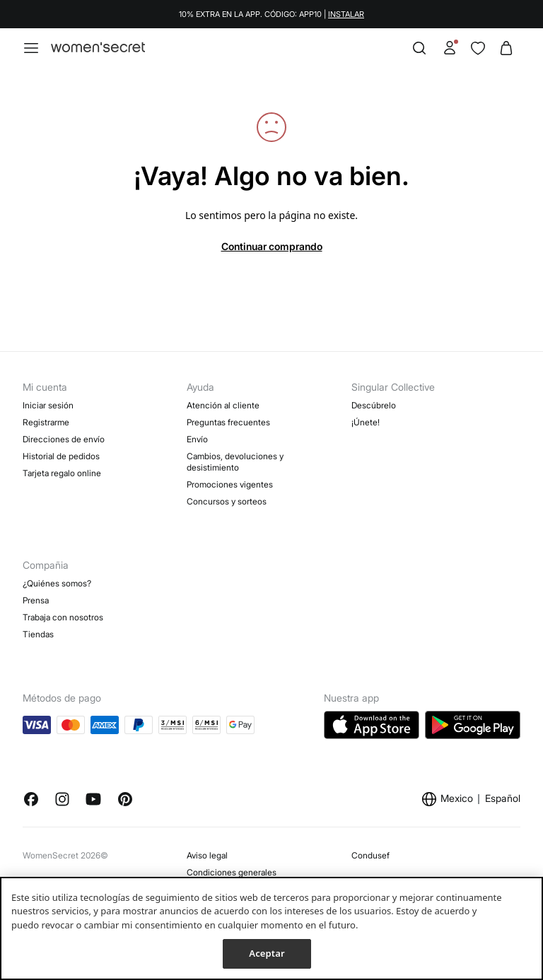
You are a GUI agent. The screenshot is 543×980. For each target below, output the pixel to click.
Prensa (36, 600)
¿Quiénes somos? (57, 583)
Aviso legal (207, 855)
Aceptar (267, 953)
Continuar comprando (272, 246)
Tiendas (38, 634)
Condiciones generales (232, 872)
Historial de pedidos (61, 456)
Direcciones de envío (64, 439)
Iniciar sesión (48, 405)
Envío (197, 439)
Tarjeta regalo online (62, 473)
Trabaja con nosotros (63, 617)
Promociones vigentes (230, 484)
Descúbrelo (374, 405)
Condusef (370, 855)
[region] (271, 928)
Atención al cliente (223, 405)
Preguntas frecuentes (228, 422)
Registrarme (46, 422)
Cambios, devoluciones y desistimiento (235, 462)
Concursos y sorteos (227, 501)
